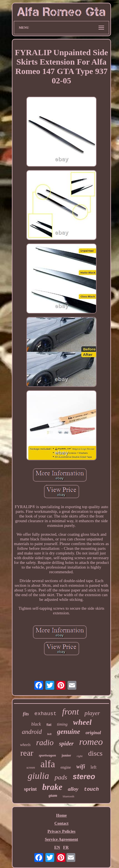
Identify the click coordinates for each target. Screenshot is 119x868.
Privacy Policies (61, 831)
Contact (62, 823)
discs (95, 753)
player (92, 713)
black (36, 724)
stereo (84, 777)
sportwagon (47, 755)
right (80, 756)
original (93, 733)
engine (66, 767)
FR (66, 847)
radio (45, 742)
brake (52, 787)
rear (27, 753)
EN (57, 847)
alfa (48, 764)
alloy (73, 789)
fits (26, 714)
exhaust (45, 714)
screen (31, 768)
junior (66, 755)
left (93, 767)
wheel (82, 722)
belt (49, 734)
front (70, 712)
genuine (68, 732)
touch (91, 789)
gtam (53, 795)
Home (61, 815)
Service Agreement (61, 839)
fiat (49, 725)
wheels (25, 745)
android (32, 732)
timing (62, 724)
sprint (30, 789)
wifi (81, 766)
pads (61, 777)
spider (66, 744)
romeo (91, 742)
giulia (38, 776)
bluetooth (69, 796)
